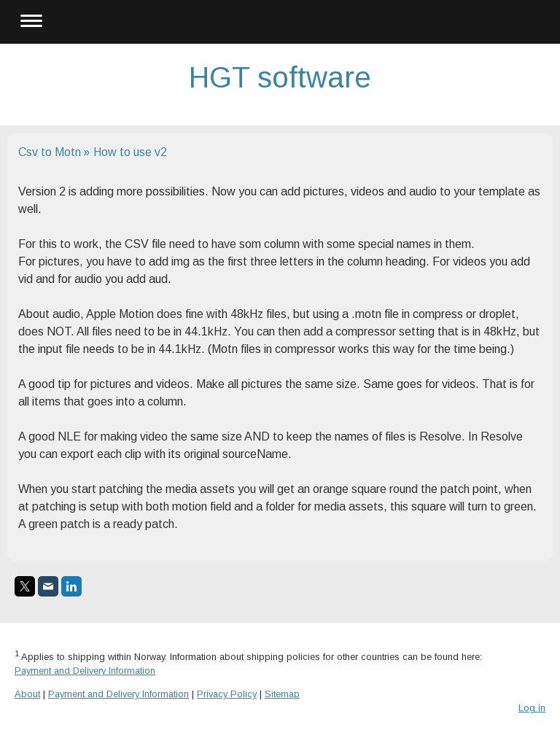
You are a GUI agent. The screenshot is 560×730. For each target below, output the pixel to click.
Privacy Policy (227, 694)
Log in (532, 708)
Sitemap (282, 694)
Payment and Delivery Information (85, 671)
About (27, 694)
